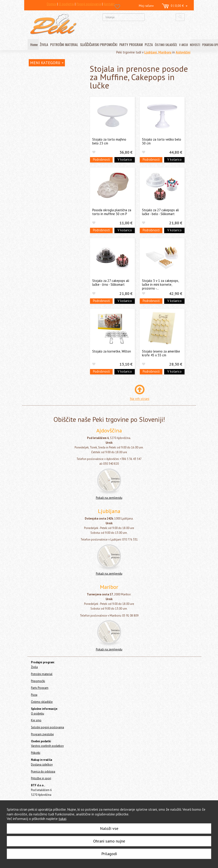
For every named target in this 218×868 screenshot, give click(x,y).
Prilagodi (109, 854)
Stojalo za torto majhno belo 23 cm (109, 141)
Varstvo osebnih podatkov (47, 746)
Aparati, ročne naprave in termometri (51, 220)
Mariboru (165, 52)
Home (37, 72)
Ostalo (38, 230)
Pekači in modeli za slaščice (52, 139)
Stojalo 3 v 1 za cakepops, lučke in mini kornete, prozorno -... (160, 285)
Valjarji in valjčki (45, 160)
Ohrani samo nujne (109, 841)
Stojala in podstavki (48, 167)
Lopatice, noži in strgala (50, 146)
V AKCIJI (184, 45)
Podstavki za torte (47, 181)
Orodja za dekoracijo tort (51, 107)
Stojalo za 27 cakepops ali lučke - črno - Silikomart (111, 283)
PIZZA (149, 44)
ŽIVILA (44, 44)
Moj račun (146, 6)
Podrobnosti (101, 159)
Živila (32, 81)
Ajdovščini (183, 52)
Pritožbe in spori (41, 778)
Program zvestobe (42, 734)
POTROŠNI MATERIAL (64, 44)
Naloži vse (109, 828)
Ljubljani (151, 52)
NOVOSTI (195, 45)
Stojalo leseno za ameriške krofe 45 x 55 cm (161, 353)
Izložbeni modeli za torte (52, 200)
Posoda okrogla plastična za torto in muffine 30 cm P (112, 212)
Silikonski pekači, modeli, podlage (57, 114)
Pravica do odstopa (43, 772)
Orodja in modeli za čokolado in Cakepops (56, 130)
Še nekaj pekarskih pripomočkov (56, 237)
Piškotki (36, 753)
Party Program (38, 247)
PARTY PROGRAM (131, 44)
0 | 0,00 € (175, 6)
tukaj (62, 819)
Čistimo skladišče (40, 259)
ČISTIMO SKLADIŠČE (166, 45)
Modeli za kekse (45, 121)
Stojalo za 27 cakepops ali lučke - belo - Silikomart (160, 212)
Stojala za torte (45, 174)
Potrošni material (41, 87)
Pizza (32, 253)
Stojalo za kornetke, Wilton (112, 351)
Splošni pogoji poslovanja (47, 727)
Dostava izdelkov (42, 765)
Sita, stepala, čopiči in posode (54, 153)
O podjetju (38, 714)
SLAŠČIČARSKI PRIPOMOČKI (99, 44)
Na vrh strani (140, 399)
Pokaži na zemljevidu (109, 498)
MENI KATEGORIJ (47, 63)
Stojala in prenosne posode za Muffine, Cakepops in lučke (58, 190)
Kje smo (36, 720)
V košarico (125, 159)
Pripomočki (38, 95)
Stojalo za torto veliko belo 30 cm (162, 141)
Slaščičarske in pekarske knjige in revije (57, 209)
